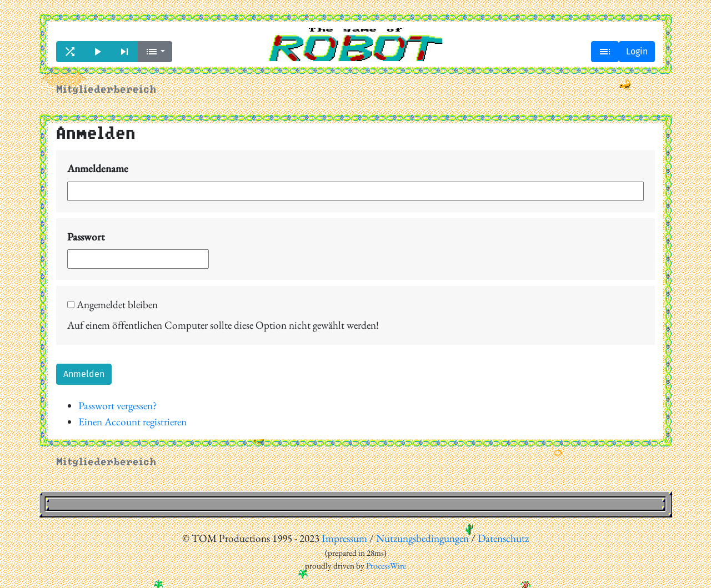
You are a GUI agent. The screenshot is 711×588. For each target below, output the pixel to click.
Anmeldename (98, 169)
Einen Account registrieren (132, 422)
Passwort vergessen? (117, 406)
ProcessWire (386, 566)
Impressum (344, 538)
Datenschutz (503, 538)
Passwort (86, 237)
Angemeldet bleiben (112, 305)
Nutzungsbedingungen (422, 538)
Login (637, 51)
